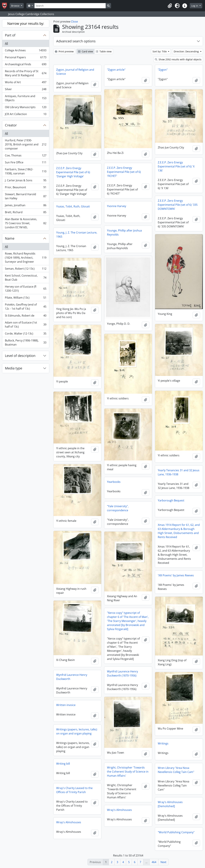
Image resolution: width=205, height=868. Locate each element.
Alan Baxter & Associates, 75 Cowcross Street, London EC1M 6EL (26, 223)
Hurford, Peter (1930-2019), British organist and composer (26, 144)
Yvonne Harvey (117, 206)
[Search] (70, 6)
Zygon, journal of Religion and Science (75, 72)
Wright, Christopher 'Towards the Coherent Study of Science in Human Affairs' (128, 772)
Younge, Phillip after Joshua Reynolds (124, 233)
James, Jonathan (26, 206)
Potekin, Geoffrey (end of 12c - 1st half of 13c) (26, 307)
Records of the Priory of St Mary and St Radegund (26, 73)
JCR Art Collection (26, 115)
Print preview (64, 51)
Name (10, 238)
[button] (170, 6)
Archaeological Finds (26, 65)
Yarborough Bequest (171, 500)
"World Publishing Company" (176, 832)
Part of (10, 35)
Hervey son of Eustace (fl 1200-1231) (26, 289)
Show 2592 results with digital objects (178, 59)
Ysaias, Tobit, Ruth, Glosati (73, 206)
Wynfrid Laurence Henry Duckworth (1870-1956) (122, 673)
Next (163, 862)
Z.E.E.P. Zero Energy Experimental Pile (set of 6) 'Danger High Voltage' (73, 172)
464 (154, 862)
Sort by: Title (160, 51)
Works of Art (26, 83)
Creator (11, 125)
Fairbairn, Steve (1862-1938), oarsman (26, 171)
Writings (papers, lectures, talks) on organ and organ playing (77, 731)
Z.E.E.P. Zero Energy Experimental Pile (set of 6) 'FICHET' (124, 172)
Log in (195, 6)
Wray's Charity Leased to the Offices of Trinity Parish (74, 790)
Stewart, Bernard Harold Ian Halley (26, 196)
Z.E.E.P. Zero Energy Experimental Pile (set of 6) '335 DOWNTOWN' (178, 205)
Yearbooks (114, 482)
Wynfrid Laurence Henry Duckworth (72, 677)
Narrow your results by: (26, 23)
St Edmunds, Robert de (26, 316)
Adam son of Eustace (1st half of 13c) (26, 325)
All (6, 43)
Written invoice (66, 705)
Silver (26, 90)
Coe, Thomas (26, 156)
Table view (104, 51)
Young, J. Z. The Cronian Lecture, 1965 (77, 235)
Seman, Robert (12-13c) (26, 269)
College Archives (26, 51)
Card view (85, 51)
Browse (16, 6)
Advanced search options (76, 41)
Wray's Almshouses (119, 810)
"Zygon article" (116, 70)
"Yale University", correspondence (118, 508)
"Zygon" (163, 70)
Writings (163, 743)
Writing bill (63, 764)
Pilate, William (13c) (26, 298)
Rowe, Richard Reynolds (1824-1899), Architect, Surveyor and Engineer (26, 258)
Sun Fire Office (26, 163)
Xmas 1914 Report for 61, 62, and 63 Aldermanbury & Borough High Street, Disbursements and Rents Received (179, 531)
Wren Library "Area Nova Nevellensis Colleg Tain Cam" (176, 770)
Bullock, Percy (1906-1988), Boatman (26, 342)
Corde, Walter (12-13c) (26, 334)
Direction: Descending (187, 51)
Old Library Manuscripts (26, 108)
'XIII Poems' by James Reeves (176, 575)
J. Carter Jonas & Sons (26, 181)
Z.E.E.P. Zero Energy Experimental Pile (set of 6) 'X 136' (176, 166)
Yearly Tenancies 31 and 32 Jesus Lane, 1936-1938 (179, 472)
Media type (14, 368)
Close (74, 22)
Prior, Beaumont (26, 188)
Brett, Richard (26, 213)
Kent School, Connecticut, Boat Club (26, 278)
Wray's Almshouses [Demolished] (170, 804)
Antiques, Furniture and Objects (26, 98)
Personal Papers (26, 58)
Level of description (20, 356)
